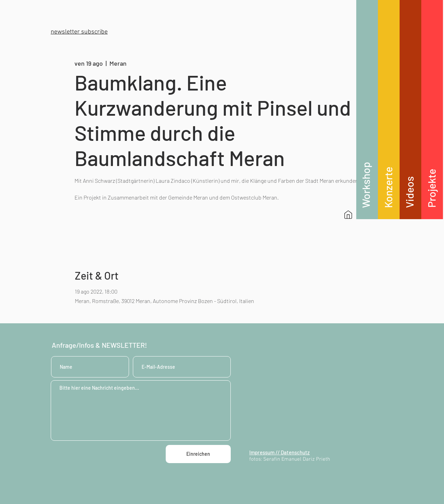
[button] (79, 32)
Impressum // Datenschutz (280, 452)
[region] (367, 110)
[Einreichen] (198, 454)
